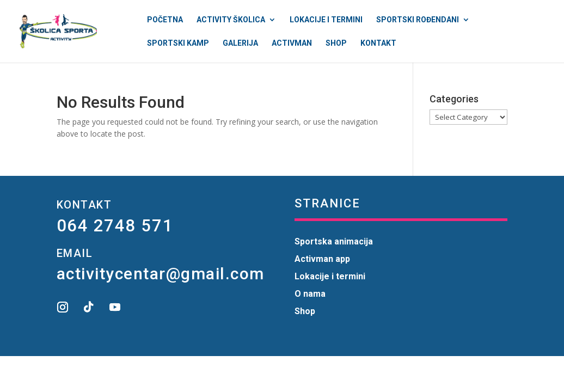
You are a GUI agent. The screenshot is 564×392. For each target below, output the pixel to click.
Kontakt (378, 43)
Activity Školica (231, 20)
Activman (292, 43)
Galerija (240, 43)
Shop (336, 43)
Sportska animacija (334, 241)
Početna (165, 20)
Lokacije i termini (326, 20)
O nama (310, 294)
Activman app (322, 259)
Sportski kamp (178, 43)
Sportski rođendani (418, 20)
